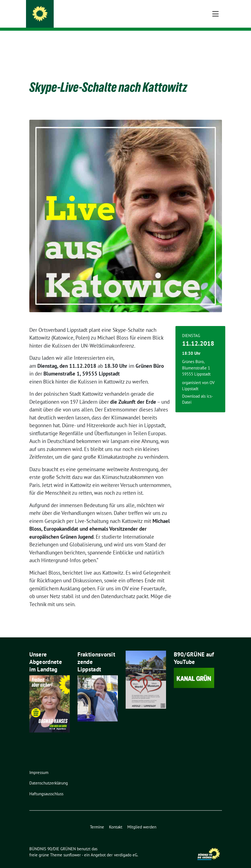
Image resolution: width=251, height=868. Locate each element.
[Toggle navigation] (215, 40)
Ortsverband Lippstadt (78, 19)
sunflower (72, 846)
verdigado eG (126, 846)
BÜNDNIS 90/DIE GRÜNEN (83, 12)
